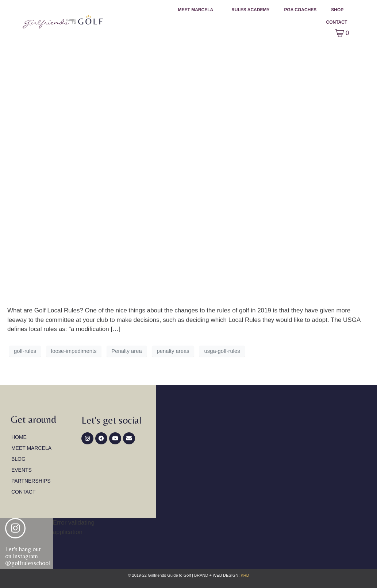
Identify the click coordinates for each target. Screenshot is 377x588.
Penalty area (126, 351)
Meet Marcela (196, 10)
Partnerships (31, 481)
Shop (337, 10)
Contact (337, 22)
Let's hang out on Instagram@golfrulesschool (28, 556)
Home (19, 437)
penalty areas (173, 351)
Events (22, 470)
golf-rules (25, 351)
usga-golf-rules (222, 351)
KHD (244, 575)
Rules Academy (250, 10)
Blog (18, 459)
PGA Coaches (300, 10)
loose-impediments (74, 351)
